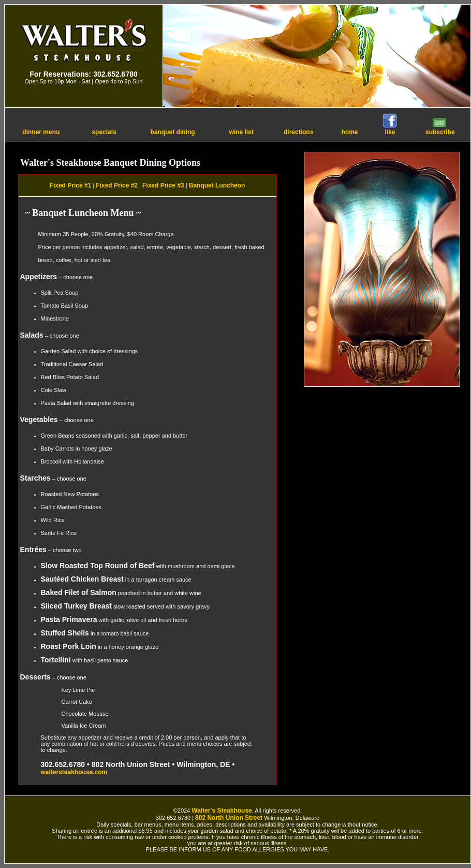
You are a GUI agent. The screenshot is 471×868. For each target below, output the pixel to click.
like (390, 129)
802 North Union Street (229, 818)
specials (104, 132)
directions (298, 132)
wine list (241, 132)
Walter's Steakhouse (222, 811)
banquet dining (173, 132)
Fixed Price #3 (163, 185)
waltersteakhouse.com (74, 772)
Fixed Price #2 (117, 185)
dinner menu (41, 132)
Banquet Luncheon (217, 185)
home (350, 132)
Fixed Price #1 (71, 185)
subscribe (440, 129)
